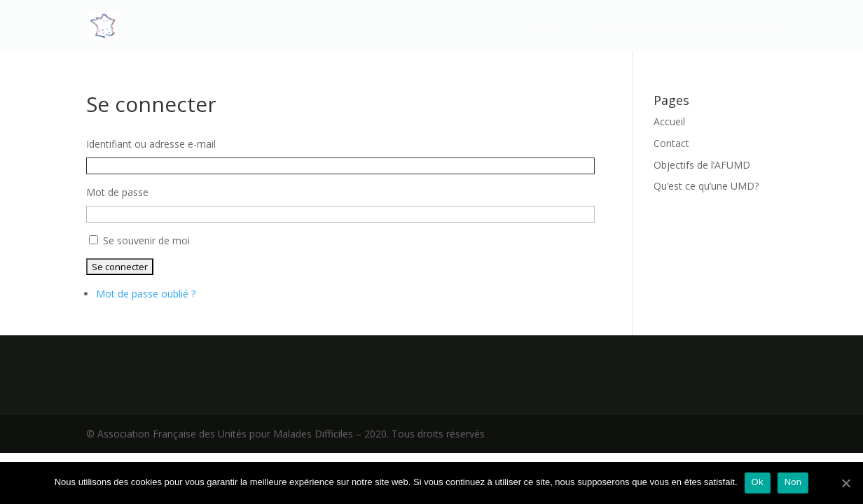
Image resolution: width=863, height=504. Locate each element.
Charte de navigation (643, 27)
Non (793, 482)
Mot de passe (117, 192)
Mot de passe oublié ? (146, 294)
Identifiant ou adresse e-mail (151, 144)
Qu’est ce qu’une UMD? (706, 186)
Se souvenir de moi (146, 240)
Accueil (542, 27)
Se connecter (745, 27)
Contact (671, 143)
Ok (758, 482)
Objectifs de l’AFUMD (702, 165)
